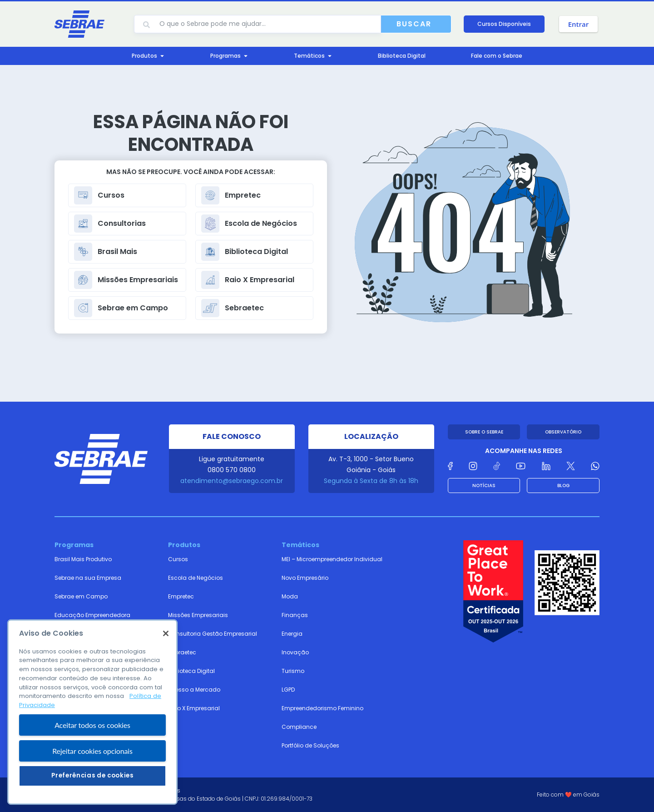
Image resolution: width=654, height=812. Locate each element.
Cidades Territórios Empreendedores (105, 634)
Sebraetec (182, 652)
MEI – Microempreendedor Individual (332, 559)
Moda (290, 596)
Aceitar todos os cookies (92, 757)
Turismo (293, 671)
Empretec (181, 596)
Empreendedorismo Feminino (322, 708)
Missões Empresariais (198, 615)
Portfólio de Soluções (310, 745)
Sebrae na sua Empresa (88, 578)
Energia (292, 634)
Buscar (414, 24)
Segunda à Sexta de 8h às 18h (371, 481)
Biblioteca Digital (191, 671)
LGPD (288, 690)
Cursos (178, 559)
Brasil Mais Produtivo (83, 559)
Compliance (299, 727)
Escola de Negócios (196, 578)
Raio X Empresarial (194, 708)
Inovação (295, 652)
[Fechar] (166, 666)
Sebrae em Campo (81, 596)
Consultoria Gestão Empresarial (213, 634)
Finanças (295, 615)
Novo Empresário (305, 578)
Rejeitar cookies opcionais (92, 783)
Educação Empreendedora (92, 615)
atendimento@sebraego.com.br (232, 481)
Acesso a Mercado (194, 690)
